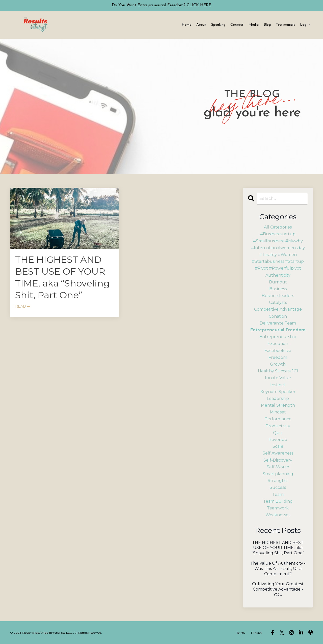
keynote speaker (278, 392)
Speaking (218, 25)
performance (278, 419)
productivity (278, 426)
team (278, 494)
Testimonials (285, 25)
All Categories (278, 227)
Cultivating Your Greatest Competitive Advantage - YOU (278, 589)
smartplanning (278, 474)
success (278, 487)
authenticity (278, 275)
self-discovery (278, 460)
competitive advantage (278, 309)
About (201, 25)
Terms (241, 633)
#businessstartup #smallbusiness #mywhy (278, 237)
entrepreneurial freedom (278, 330)
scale (278, 446)
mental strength (278, 405)
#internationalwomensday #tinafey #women (278, 251)
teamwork (278, 508)
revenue (278, 440)
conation (278, 316)
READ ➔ (23, 306)
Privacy (257, 633)
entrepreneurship (278, 337)
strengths (278, 481)
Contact (237, 25)
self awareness (278, 453)
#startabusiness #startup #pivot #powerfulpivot (278, 265)
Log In (305, 25)
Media (254, 25)
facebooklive (278, 351)
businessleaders (278, 296)
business (278, 289)
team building (278, 501)
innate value (278, 378)
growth (278, 364)
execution (278, 344)
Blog (267, 25)
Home (186, 25)
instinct (278, 385)
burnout (278, 282)
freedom (278, 357)
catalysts (278, 302)
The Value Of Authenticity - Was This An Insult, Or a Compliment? (278, 569)
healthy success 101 (278, 371)
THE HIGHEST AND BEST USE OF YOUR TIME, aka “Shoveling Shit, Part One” (62, 277)
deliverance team (278, 323)
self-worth (278, 467)
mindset (278, 412)
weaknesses (278, 515)
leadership (278, 398)
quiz (278, 433)
